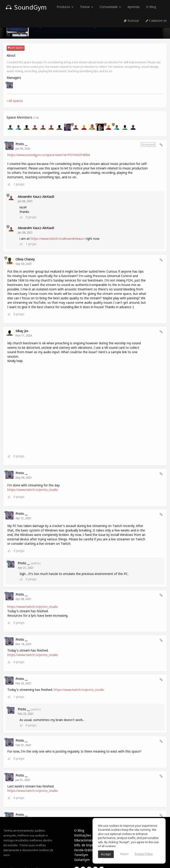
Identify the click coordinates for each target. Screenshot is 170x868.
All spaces (15, 101)
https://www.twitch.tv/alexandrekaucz (58, 239)
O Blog (151, 7)
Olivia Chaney (25, 259)
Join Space (16, 48)
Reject (124, 854)
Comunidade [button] (110, 7)
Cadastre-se (156, 21)
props (19, 184)
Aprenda (133, 7)
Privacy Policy (144, 854)
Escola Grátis (84, 850)
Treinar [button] (86, 7)
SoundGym (26, 7)
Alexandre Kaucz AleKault (36, 197)
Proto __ (21, 144)
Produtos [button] (65, 7)
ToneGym (81, 855)
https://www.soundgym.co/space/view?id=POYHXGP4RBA (49, 155)
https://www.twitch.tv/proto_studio (33, 490)
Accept (106, 854)
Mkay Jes (22, 331)
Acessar (131, 21)
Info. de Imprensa (87, 845)
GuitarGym (82, 860)
